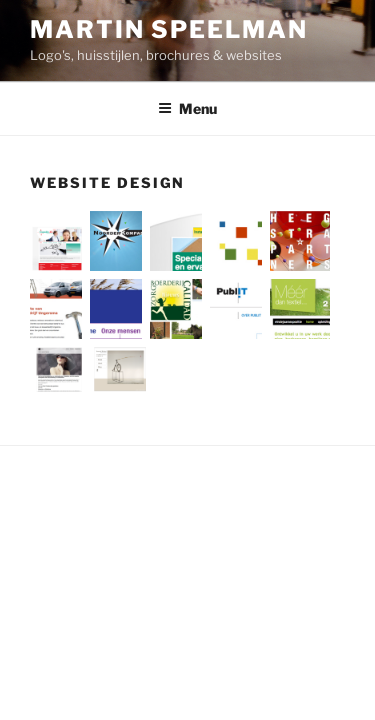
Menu (187, 108)
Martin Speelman (169, 29)
